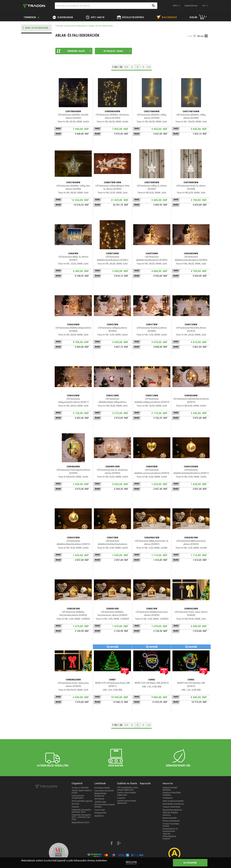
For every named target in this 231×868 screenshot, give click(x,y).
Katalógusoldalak (102, 788)
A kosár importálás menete (171, 825)
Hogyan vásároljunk (171, 807)
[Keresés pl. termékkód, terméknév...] (106, 6)
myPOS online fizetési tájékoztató (127, 802)
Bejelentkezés (191, 6)
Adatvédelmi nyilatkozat (173, 804)
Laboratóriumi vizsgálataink (78, 797)
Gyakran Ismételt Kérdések (170, 789)
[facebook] (112, 844)
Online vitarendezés (171, 821)
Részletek (131, 862)
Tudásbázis (168, 798)
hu (204, 6)
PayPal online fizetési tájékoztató (126, 794)
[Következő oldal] (143, 67)
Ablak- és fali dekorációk (101, 26)
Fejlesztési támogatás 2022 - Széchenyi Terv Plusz (81, 817)
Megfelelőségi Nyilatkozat (100, 795)
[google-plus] (119, 844)
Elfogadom (190, 863)
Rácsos (201, 36)
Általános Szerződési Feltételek (172, 794)
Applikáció (99, 816)
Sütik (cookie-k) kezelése (173, 801)
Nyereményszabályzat (172, 810)
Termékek (30, 17)
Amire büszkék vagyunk (82, 801)
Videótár (75, 807)
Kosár (194, 17)
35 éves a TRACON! (80, 788)
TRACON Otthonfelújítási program (169, 836)
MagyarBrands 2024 (80, 822)
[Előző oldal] (132, 67)
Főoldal (59, 26)
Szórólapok (99, 799)
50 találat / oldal (117, 51)
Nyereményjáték (170, 818)
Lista (190, 36)
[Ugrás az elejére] (126, 67)
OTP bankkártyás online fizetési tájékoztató (128, 789)
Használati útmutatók (104, 791)
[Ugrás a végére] (149, 67)
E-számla (121, 798)
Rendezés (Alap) (74, 51)
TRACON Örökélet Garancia (170, 814)
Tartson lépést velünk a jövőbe (82, 792)
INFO (175, 6)
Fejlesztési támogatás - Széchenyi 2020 (82, 811)
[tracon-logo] (34, 6)
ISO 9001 (76, 804)
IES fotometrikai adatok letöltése (105, 806)
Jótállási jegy (100, 802)
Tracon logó (100, 810)
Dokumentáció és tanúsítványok (170, 830)
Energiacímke (100, 813)
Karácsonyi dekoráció (76, 26)
